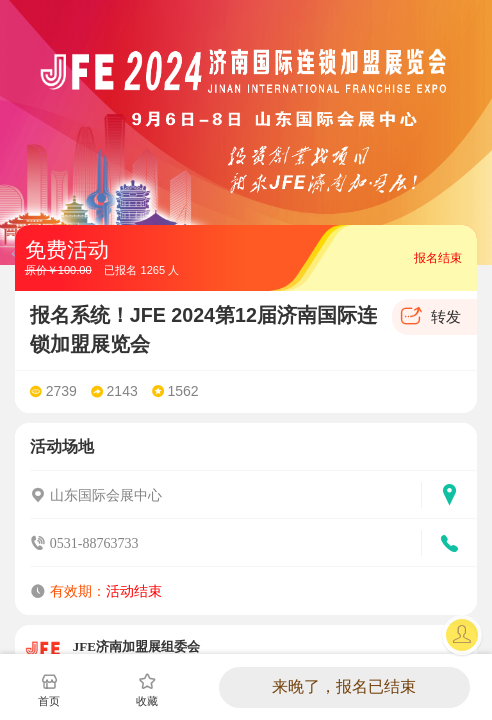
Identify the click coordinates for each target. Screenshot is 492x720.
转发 (446, 316)
